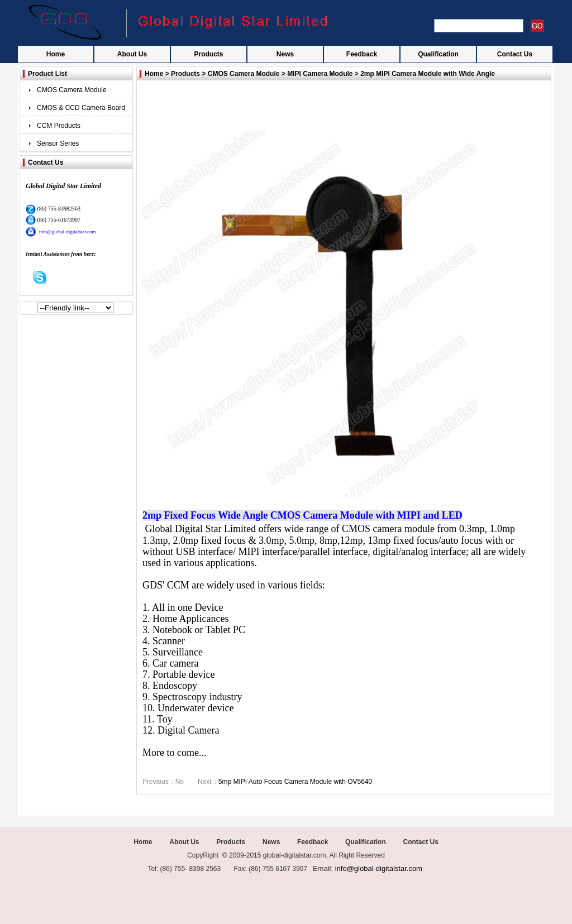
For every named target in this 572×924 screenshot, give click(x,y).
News (285, 54)
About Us (132, 54)
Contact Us (515, 54)
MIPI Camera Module (320, 74)
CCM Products (59, 126)
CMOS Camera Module (72, 90)
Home (56, 54)
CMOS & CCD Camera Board (81, 108)
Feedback (362, 54)
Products (208, 54)
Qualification (438, 54)
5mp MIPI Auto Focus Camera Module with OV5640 (295, 782)
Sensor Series (58, 143)
